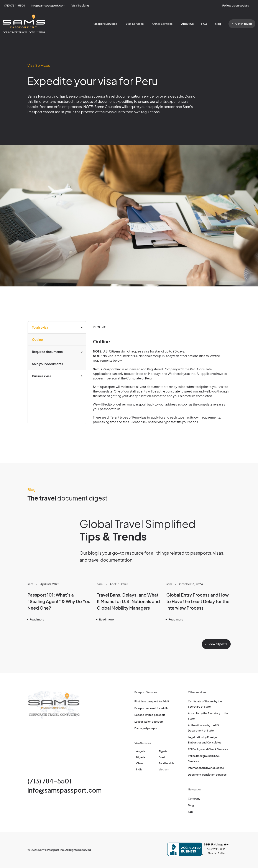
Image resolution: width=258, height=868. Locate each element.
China (140, 763)
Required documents (48, 352)
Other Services (162, 24)
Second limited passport (150, 715)
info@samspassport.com (65, 790)
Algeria (163, 751)
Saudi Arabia (166, 763)
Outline (38, 339)
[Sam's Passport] (24, 24)
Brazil (162, 757)
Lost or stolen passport (149, 722)
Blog (218, 24)
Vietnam (164, 769)
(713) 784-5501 (50, 781)
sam (30, 584)
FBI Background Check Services (208, 749)
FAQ (204, 24)
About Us (187, 24)
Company (194, 799)
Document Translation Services (207, 775)
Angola (141, 751)
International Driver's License (206, 768)
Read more (37, 619)
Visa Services (135, 24)
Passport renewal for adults (152, 708)
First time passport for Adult (152, 701)
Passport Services (105, 24)
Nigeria (141, 757)
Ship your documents (48, 364)
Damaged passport (147, 728)
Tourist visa (40, 327)
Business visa (42, 376)
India (139, 769)
